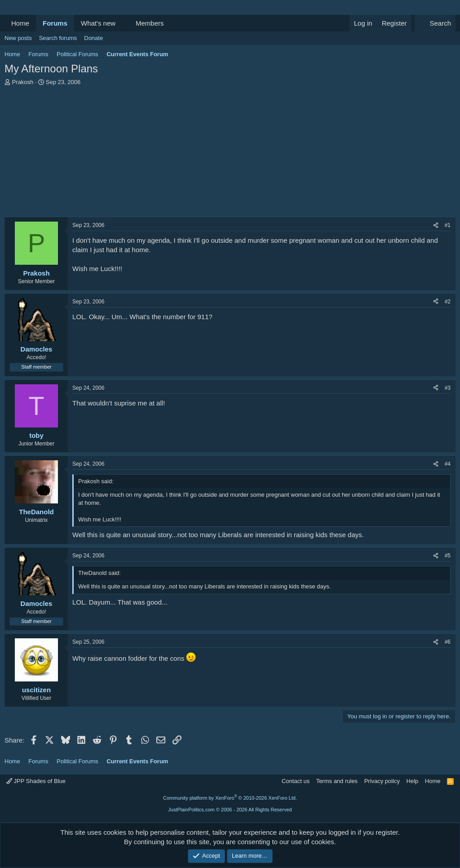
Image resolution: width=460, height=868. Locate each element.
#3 (448, 388)
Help (413, 781)
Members (150, 23)
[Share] (436, 225)
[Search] (435, 23)
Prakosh (23, 82)
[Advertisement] (230, 154)
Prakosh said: (96, 481)
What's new (98, 23)
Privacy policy (382, 781)
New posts (18, 38)
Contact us (296, 781)
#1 (448, 225)
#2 (448, 302)
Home (20, 23)
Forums (55, 23)
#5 (448, 556)
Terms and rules (337, 781)
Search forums (58, 38)
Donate (93, 38)
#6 (448, 642)
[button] (123, 23)
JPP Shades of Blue (36, 781)
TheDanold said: (100, 573)
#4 (448, 464)
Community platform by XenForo (230, 798)
